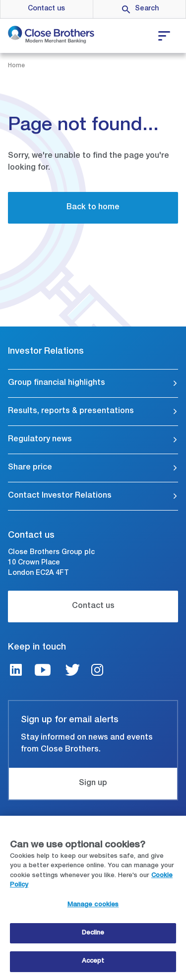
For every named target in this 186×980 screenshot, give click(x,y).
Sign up (93, 784)
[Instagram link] (97, 672)
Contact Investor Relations (60, 496)
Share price (30, 468)
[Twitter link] (72, 672)
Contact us (46, 9)
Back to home (93, 208)
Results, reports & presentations (71, 412)
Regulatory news (40, 440)
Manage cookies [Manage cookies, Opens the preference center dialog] (93, 907)
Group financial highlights (57, 383)
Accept (93, 963)
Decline (93, 935)
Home (16, 66)
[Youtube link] (43, 672)
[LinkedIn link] (16, 672)
